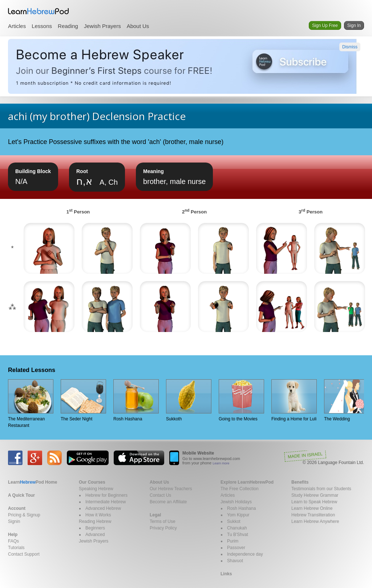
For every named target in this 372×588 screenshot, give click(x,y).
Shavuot (235, 561)
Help (13, 535)
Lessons (42, 26)
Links (226, 574)
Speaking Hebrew (96, 489)
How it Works (98, 515)
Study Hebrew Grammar (315, 495)
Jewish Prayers (102, 26)
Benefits (300, 482)
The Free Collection (240, 489)
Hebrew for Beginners (106, 495)
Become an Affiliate (168, 502)
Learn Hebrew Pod (39, 11)
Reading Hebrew (95, 521)
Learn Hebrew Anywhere (315, 521)
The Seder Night (83, 400)
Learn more (221, 463)
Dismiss (350, 47)
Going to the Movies (241, 400)
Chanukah (237, 528)
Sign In (354, 25)
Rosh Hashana (136, 400)
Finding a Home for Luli (294, 400)
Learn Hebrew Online (312, 508)
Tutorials (16, 548)
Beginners (95, 528)
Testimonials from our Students (321, 489)
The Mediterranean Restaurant (31, 404)
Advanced (95, 535)
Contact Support (24, 554)
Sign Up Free (325, 25)
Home (33, 482)
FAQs (13, 541)
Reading (68, 26)
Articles (17, 26)
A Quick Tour (21, 495)
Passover (236, 548)
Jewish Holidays (236, 502)
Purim (233, 541)
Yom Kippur (238, 515)
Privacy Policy (163, 528)
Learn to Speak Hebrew (314, 502)
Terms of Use (163, 521)
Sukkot (234, 521)
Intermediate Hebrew (106, 502)
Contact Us (160, 495)
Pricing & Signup (24, 515)
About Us (138, 26)
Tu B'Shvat (238, 535)
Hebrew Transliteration (313, 515)
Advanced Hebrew (103, 508)
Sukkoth (189, 400)
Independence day (245, 554)
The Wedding (347, 400)
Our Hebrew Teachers (171, 489)
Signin (14, 521)
